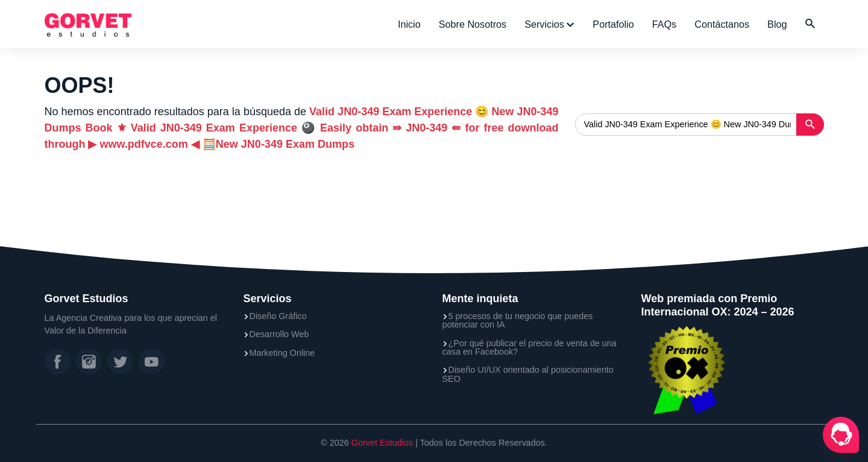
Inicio (409, 24)
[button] (810, 24)
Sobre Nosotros (473, 24)
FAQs (664, 24)
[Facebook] (58, 362)
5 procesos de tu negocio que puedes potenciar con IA (518, 321)
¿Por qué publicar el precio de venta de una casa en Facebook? (530, 348)
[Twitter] (120, 362)
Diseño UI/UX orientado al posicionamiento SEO (528, 374)
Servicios (546, 24)
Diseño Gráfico (278, 316)
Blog (777, 24)
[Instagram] (89, 362)
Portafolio (613, 24)
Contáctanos (722, 24)
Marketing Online (282, 353)
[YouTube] (152, 362)
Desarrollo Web (279, 334)
